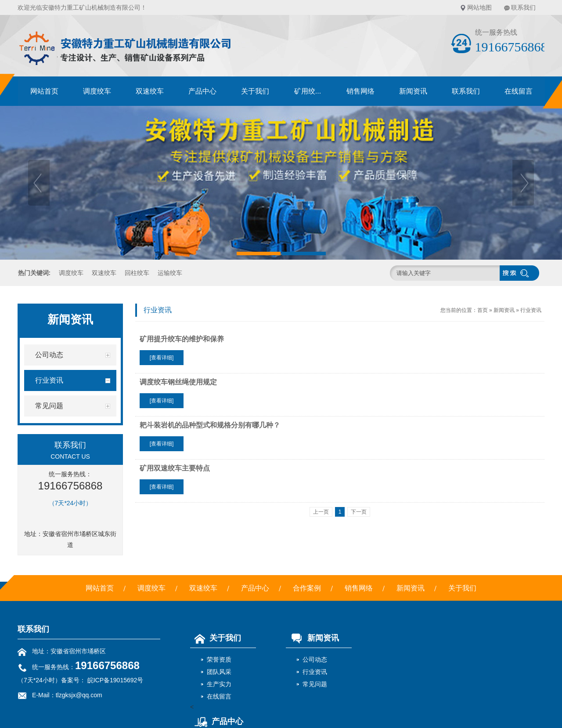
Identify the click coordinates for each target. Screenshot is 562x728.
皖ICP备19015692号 (115, 680)
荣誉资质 (219, 659)
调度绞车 (97, 91)
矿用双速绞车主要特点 (175, 468)
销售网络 (360, 91)
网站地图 (479, 7)
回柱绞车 (137, 273)
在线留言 (519, 91)
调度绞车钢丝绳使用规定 (178, 382)
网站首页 (44, 91)
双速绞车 (150, 91)
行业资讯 (531, 310)
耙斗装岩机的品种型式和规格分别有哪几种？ (210, 425)
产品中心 (202, 91)
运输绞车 (170, 273)
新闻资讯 (413, 91)
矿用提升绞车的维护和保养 (182, 339)
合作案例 (307, 588)
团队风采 (219, 672)
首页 (483, 310)
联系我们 (523, 7)
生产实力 (219, 684)
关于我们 (255, 91)
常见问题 (315, 684)
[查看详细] (162, 358)
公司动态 (315, 659)
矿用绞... (308, 91)
